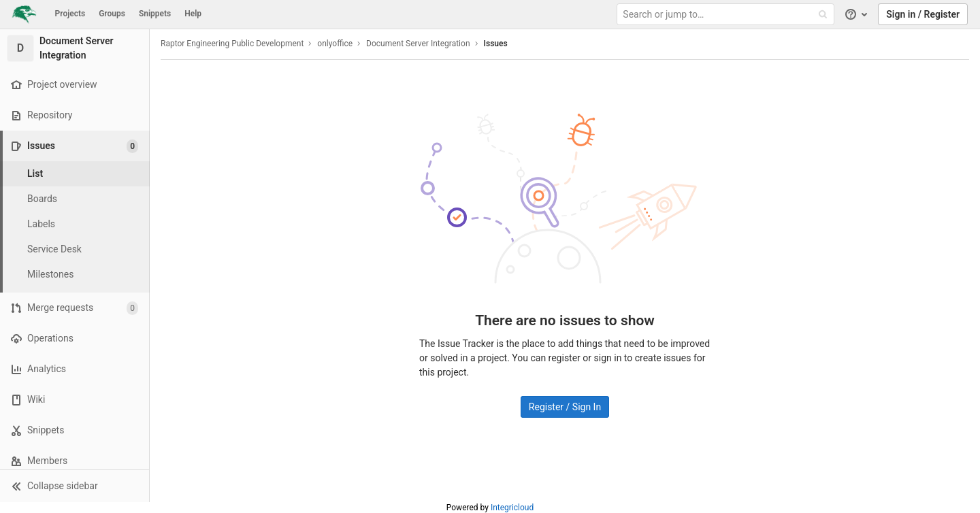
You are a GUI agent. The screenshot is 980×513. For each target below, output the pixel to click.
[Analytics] (75, 369)
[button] (75, 486)
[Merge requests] (75, 308)
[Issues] (76, 146)
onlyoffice (335, 44)
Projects (70, 14)
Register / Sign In (565, 407)
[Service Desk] (75, 249)
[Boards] (75, 199)
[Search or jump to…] (727, 15)
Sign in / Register (923, 14)
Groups (112, 14)
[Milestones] (75, 275)
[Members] (75, 461)
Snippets (155, 14)
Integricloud (512, 508)
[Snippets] (75, 430)
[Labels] (75, 224)
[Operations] (75, 338)
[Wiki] (75, 400)
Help (193, 14)
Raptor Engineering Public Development (232, 44)
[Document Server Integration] (75, 48)
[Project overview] (75, 85)
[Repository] (75, 115)
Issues (496, 44)
